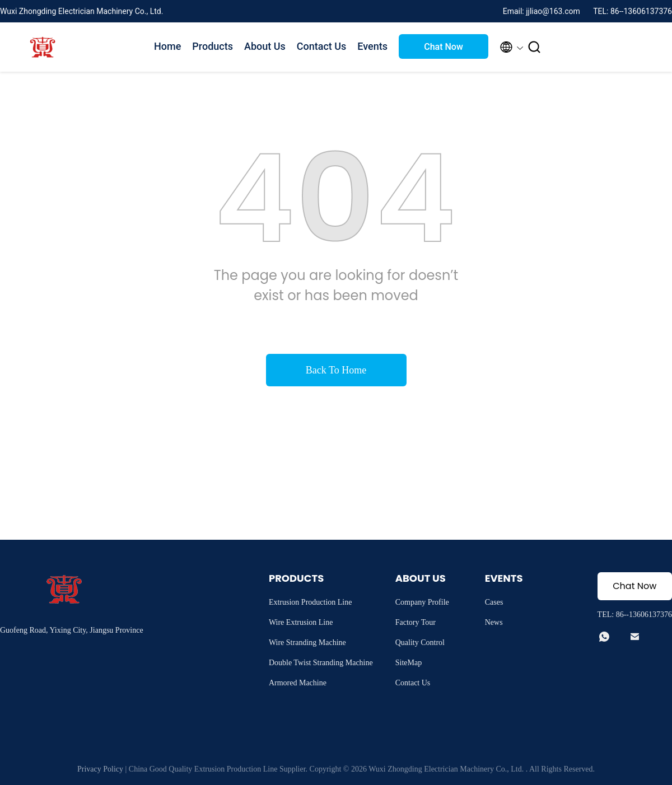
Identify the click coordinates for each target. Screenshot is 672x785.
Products (213, 46)
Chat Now (444, 47)
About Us (265, 46)
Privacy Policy (100, 769)
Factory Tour (416, 622)
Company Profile (422, 602)
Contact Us (322, 46)
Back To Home (336, 370)
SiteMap (409, 663)
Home (167, 46)
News (494, 622)
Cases (494, 602)
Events (372, 46)
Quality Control (420, 643)
